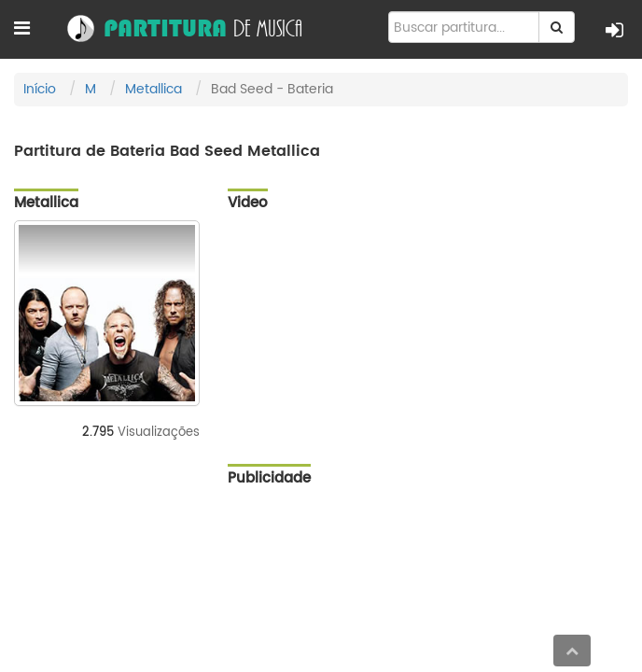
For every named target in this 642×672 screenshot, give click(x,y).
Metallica (154, 89)
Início (40, 89)
